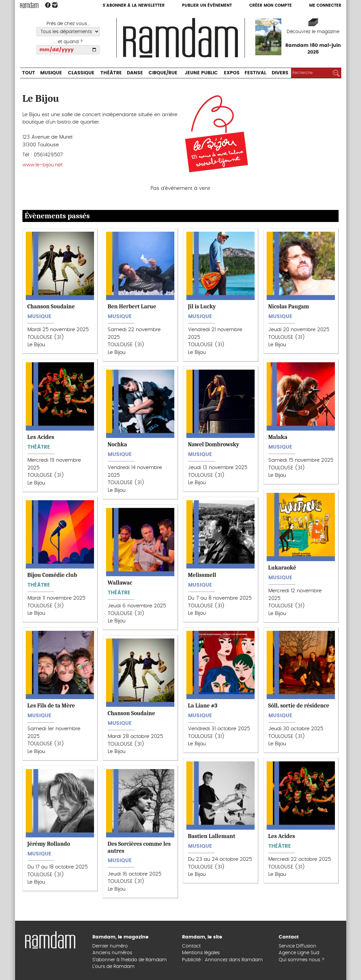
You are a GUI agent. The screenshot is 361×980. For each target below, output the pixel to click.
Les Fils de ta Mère (51, 705)
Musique (51, 73)
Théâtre (111, 73)
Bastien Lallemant (212, 836)
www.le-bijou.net (42, 165)
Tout (29, 73)
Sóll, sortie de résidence (299, 705)
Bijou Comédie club (52, 575)
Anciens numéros (112, 953)
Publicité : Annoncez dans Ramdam (222, 960)
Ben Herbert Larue (132, 306)
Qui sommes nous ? (302, 960)
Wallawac (120, 583)
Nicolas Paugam (289, 306)
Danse (135, 73)
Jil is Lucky (202, 306)
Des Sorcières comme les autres (139, 847)
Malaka (278, 437)
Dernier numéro (110, 946)
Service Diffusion (297, 946)
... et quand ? (68, 42)
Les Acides (41, 437)
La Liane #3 (203, 705)
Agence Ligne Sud (299, 953)
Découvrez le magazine (313, 32)
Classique (81, 73)
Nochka (117, 444)
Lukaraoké (282, 568)
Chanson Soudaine (51, 306)
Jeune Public (201, 73)
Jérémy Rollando (49, 844)
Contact (191, 946)
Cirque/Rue (163, 73)
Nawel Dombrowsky (214, 444)
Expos (232, 73)
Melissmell (202, 575)
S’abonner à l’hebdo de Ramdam (129, 960)
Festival (255, 73)
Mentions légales (201, 953)
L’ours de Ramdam (113, 967)
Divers (280, 73)
